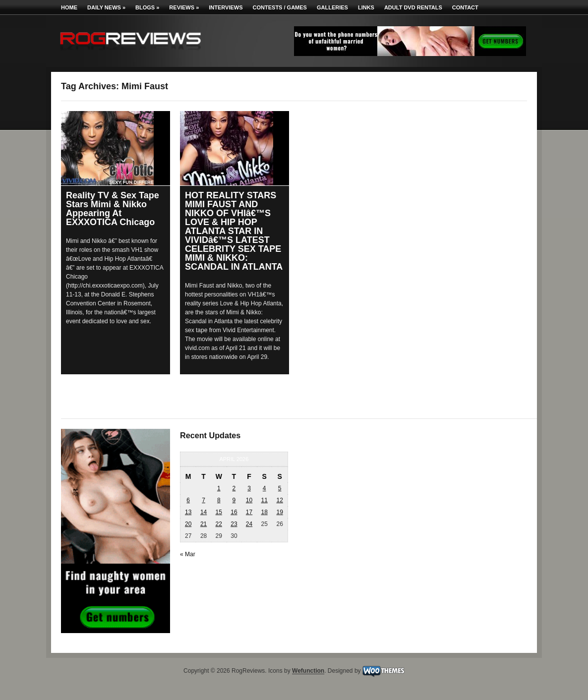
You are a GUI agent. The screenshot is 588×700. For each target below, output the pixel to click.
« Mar (188, 554)
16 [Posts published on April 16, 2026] (234, 512)
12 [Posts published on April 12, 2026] (279, 500)
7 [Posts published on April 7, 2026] (204, 500)
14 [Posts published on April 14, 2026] (204, 512)
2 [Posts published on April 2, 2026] (234, 488)
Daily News (106, 7)
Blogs (147, 7)
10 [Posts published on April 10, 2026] (249, 500)
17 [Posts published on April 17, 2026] (249, 512)
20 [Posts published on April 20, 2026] (188, 524)
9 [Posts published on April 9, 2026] (234, 500)
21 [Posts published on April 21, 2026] (204, 524)
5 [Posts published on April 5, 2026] (280, 488)
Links (366, 7)
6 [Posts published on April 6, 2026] (188, 500)
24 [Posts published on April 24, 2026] (249, 524)
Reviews (184, 7)
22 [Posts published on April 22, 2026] (219, 524)
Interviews (226, 7)
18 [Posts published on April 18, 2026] (264, 512)
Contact (465, 7)
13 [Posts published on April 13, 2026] (188, 512)
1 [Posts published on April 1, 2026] (219, 488)
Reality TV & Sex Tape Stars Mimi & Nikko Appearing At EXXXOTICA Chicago (113, 209)
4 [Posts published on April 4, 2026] (265, 488)
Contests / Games (280, 7)
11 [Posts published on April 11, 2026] (264, 500)
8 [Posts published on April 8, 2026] (219, 500)
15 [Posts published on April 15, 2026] (219, 512)
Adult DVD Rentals (413, 7)
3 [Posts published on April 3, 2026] (249, 488)
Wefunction (308, 671)
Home (69, 7)
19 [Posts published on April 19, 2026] (279, 512)
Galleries (332, 7)
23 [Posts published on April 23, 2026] (234, 524)
